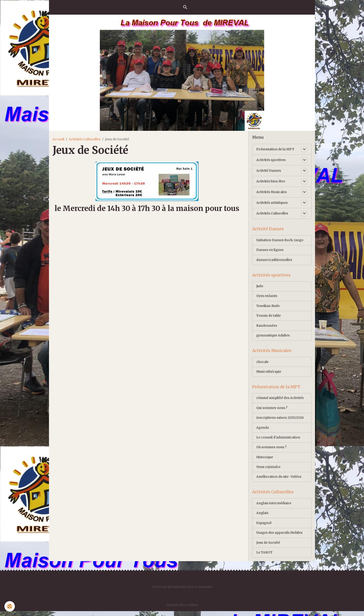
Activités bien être (271, 181)
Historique (265, 461)
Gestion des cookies (182, 610)
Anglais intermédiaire (274, 507)
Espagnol (264, 527)
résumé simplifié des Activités (280, 401)
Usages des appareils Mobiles (280, 537)
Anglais (262, 517)
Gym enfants (267, 297)
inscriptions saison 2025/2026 (280, 421)
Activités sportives (271, 160)
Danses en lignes (270, 250)
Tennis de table (269, 317)
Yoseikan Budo (268, 307)
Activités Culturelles (85, 139)
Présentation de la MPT (275, 149)
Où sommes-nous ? (272, 451)
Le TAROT (264, 557)
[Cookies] (10, 606)
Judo (260, 287)
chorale (262, 364)
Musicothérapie (269, 374)
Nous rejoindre (268, 471)
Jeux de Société (268, 547)
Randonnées (267, 327)
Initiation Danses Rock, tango (280, 240)
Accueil (58, 139)
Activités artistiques (272, 203)
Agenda (263, 431)
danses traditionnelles (274, 260)
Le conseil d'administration (278, 441)
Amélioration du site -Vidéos (279, 481)
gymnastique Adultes (273, 337)
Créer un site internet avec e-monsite (182, 592)
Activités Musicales (271, 192)
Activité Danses (269, 171)
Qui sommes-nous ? (272, 411)
